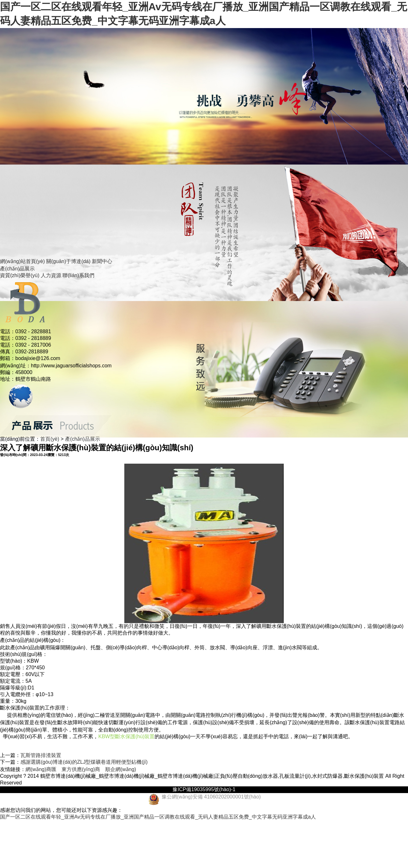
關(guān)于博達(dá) (68, 261)
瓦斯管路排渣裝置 (41, 755)
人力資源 (51, 275)
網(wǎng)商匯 (41, 769)
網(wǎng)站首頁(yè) (22, 261)
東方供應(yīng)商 (81, 769)
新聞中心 (102, 261)
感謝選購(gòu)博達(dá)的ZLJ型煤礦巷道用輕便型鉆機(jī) (84, 762)
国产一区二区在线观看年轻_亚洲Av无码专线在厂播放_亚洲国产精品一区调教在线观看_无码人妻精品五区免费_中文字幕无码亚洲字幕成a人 (158, 817)
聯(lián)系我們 (78, 275)
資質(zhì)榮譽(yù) (20, 275)
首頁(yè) (50, 439)
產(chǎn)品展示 (17, 269)
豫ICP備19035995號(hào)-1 (204, 789)
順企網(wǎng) (121, 769)
